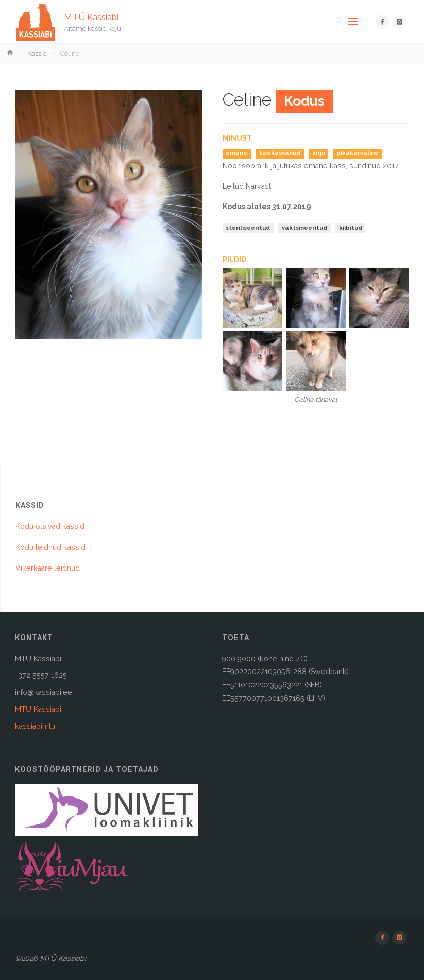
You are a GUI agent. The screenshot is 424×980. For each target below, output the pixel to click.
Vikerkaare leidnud (48, 568)
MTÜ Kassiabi (91, 16)
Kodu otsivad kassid (50, 526)
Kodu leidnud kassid (50, 547)
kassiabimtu (35, 726)
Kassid (37, 53)
